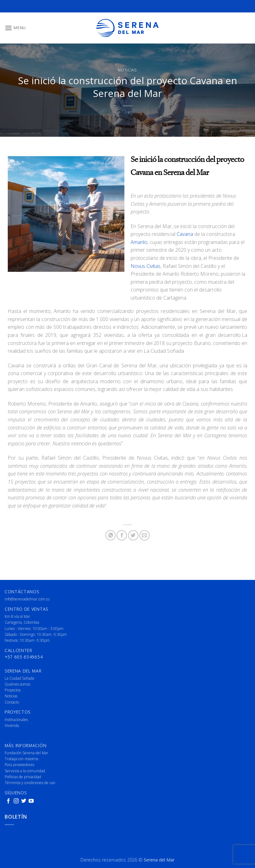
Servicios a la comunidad (25, 771)
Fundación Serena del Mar (26, 753)
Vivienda (12, 726)
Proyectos (13, 690)
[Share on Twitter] (133, 535)
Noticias (127, 70)
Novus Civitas (146, 266)
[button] (15, 28)
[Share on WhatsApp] (111, 535)
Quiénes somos (17, 684)
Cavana (185, 234)
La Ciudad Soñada (19, 678)
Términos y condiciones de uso (30, 783)
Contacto (12, 702)
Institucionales (16, 720)
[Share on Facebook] (122, 535)
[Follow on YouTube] (31, 801)
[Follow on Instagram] (16, 801)
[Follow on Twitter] (24, 801)
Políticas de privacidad (23, 777)
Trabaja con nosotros (21, 759)
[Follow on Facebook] (8, 801)
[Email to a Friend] (144, 535)
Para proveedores (19, 765)
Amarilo (139, 242)
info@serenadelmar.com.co (27, 599)
